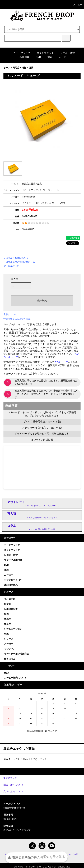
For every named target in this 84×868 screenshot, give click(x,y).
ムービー (62, 57)
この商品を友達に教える (16, 258)
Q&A (7, 673)
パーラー (43, 190)
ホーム (7, 68)
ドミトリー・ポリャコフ (34, 203)
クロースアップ (30, 190)
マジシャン (10, 649)
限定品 (8, 604)
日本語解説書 (11, 609)
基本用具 (22, 57)
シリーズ (9, 639)
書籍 (48, 57)
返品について (10, 314)
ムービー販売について (15, 678)
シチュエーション (13, 629)
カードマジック (20, 53)
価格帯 (8, 624)
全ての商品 (10, 659)
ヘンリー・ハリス (56, 203)
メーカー (9, 644)
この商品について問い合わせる (19, 262)
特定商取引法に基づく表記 (17, 319)
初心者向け (10, 599)
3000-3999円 (28, 229)
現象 (6, 634)
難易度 (8, 619)
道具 (31, 68)
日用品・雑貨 (66, 53)
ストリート (53, 190)
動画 (6, 614)
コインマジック (43, 53)
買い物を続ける (11, 266)
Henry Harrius (29, 197)
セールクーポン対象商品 (17, 654)
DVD (36, 57)
